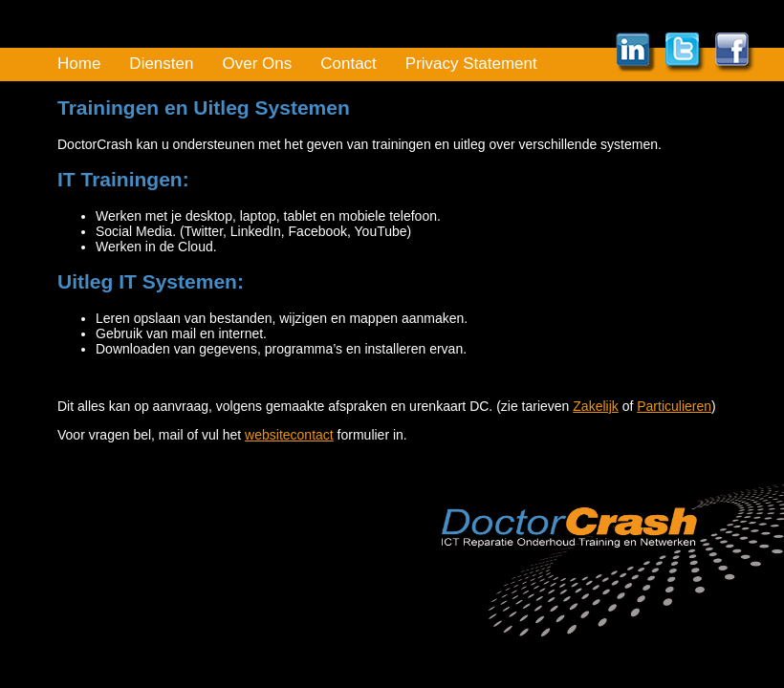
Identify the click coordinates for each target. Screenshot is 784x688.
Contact (348, 64)
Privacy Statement (471, 64)
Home (79, 64)
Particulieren (674, 406)
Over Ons (257, 64)
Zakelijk (595, 406)
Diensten (161, 64)
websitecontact (289, 435)
